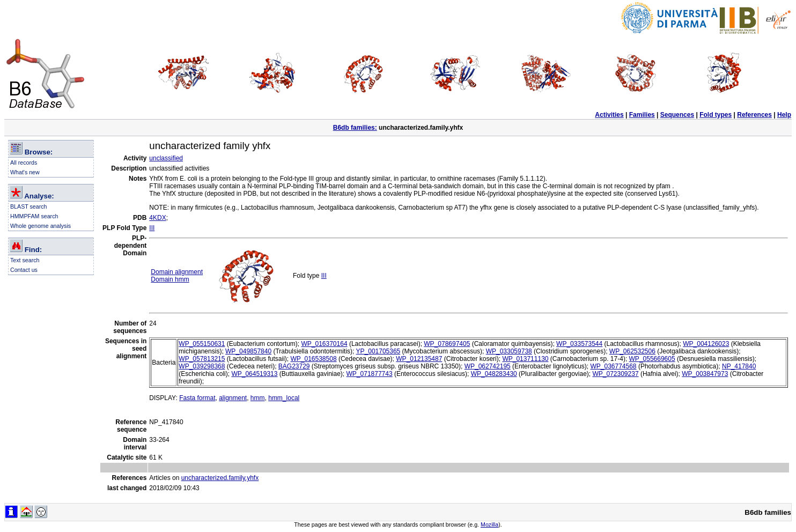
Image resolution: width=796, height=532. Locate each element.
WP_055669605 (652, 359)
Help (784, 115)
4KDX (157, 218)
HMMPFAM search (34, 216)
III (152, 228)
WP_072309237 (615, 374)
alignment (233, 398)
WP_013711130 (525, 359)
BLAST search (29, 206)
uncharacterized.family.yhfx (220, 478)
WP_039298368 (202, 366)
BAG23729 (294, 366)
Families (642, 115)
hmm (258, 398)
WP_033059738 (509, 351)
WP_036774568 (613, 366)
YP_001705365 (378, 351)
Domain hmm (170, 279)
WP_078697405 (447, 344)
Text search (25, 260)
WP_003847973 (705, 374)
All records (24, 162)
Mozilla (489, 524)
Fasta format (197, 398)
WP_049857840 (248, 351)
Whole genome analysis (40, 226)
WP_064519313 (254, 374)
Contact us (24, 270)
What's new (25, 172)
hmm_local (284, 398)
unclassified (166, 158)
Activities (609, 115)
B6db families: (355, 128)
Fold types (716, 115)
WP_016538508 (313, 359)
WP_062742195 (488, 366)
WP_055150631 (202, 344)
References (754, 115)
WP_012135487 (419, 359)
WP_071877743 (370, 374)
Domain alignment (177, 272)
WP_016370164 (324, 344)
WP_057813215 (202, 359)
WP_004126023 (706, 344)
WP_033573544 (579, 344)
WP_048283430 (494, 374)
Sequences (677, 115)
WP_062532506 (632, 351)
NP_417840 (739, 366)
